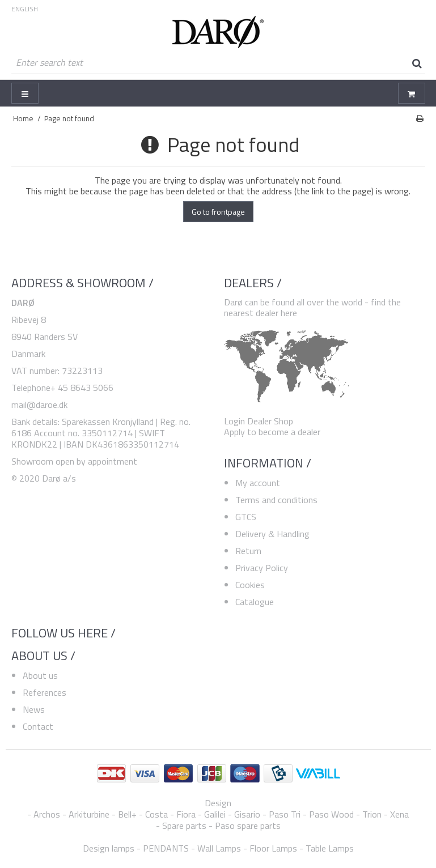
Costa (156, 814)
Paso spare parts (248, 826)
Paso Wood (331, 814)
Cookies (250, 585)
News (34, 709)
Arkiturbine (89, 814)
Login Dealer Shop (259, 421)
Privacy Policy (262, 568)
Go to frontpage (218, 212)
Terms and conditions (276, 500)
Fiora (186, 814)
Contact (38, 726)
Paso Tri (285, 814)
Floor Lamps (273, 848)
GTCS (246, 517)
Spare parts (184, 826)
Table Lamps (330, 848)
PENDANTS (166, 848)
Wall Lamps (219, 848)
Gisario (247, 814)
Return (248, 551)
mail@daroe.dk (39, 405)
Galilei (215, 814)
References (45, 692)
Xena (399, 814)
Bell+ (127, 814)
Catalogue (255, 602)
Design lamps (109, 848)
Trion (372, 814)
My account (258, 483)
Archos (47, 814)
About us (40, 675)
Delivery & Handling (272, 534)
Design (218, 803)
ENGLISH (25, 9)
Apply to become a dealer (272, 432)
